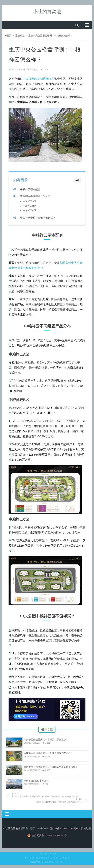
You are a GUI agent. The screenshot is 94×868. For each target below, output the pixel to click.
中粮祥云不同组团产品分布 (35, 196)
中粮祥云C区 (30, 210)
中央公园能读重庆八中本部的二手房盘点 (45, 740)
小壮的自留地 (47, 12)
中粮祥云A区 (30, 201)
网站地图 (86, 828)
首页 (8, 36)
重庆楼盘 (20, 36)
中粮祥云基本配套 (30, 189)
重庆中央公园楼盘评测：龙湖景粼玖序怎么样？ (48, 753)
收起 (77, 180)
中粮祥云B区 (30, 206)
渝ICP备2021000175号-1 (64, 828)
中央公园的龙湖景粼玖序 (38, 79)
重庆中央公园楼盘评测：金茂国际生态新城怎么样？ (51, 767)
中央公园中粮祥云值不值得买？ (38, 218)
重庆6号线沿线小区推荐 (36, 781)
